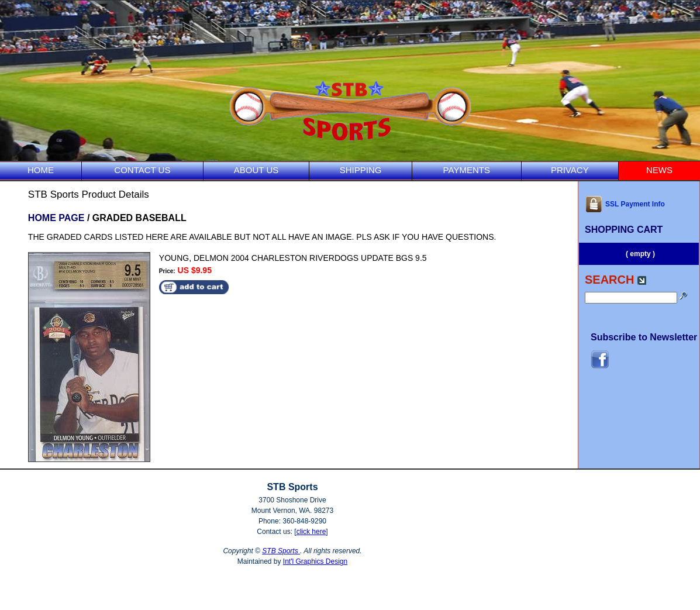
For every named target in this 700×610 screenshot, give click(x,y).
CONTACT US (142, 170)
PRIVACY (570, 170)
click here (311, 532)
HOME (41, 170)
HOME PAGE (56, 218)
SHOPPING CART (624, 230)
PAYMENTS (467, 170)
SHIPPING (361, 170)
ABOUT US (256, 170)
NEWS (659, 170)
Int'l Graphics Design (315, 561)
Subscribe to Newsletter (644, 337)
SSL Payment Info (625, 204)
